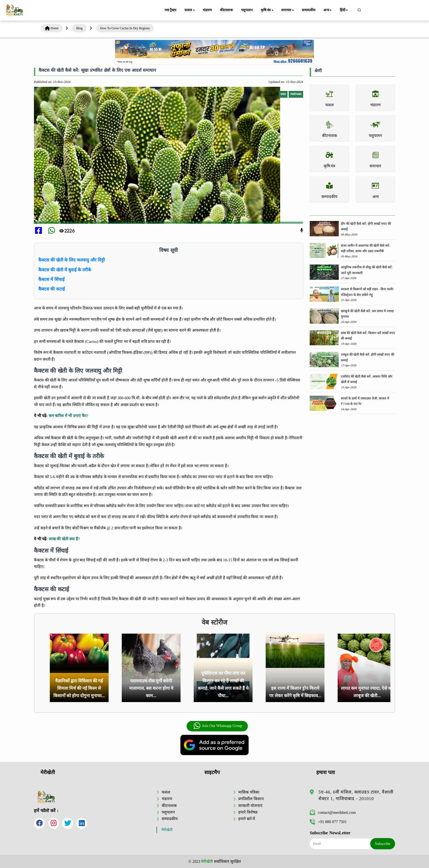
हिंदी (344, 10)
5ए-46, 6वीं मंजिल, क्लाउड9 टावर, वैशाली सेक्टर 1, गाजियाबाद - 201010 (356, 795)
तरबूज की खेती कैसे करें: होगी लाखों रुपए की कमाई (367, 357)
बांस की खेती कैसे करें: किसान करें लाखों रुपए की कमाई (368, 336)
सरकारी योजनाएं (250, 806)
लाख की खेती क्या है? (64, 539)
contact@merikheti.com (333, 812)
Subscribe (383, 844)
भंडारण (207, 10)
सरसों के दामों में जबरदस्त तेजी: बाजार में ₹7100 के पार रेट (365, 401)
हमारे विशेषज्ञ (248, 812)
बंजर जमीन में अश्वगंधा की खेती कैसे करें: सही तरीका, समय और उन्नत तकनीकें (365, 248)
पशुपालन (247, 10)
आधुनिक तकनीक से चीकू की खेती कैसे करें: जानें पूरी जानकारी (367, 270)
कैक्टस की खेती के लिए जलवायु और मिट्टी (72, 260)
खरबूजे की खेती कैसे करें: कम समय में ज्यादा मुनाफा (367, 314)
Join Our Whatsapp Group (218, 726)
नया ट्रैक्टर (170, 10)
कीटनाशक (226, 10)
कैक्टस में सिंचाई (51, 279)
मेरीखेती (167, 830)
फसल (190, 10)
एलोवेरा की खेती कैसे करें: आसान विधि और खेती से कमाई (366, 379)
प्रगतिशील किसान (251, 799)
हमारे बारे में (247, 819)
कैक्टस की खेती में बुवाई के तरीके (65, 270)
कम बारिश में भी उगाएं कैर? (69, 416)
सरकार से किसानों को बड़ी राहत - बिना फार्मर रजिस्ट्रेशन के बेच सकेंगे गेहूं (367, 292)
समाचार (288, 10)
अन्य (328, 10)
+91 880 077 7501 (328, 822)
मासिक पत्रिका (249, 792)
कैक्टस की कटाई (52, 289)
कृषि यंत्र (267, 10)
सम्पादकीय (308, 10)
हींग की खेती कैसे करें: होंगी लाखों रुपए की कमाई (366, 226)
